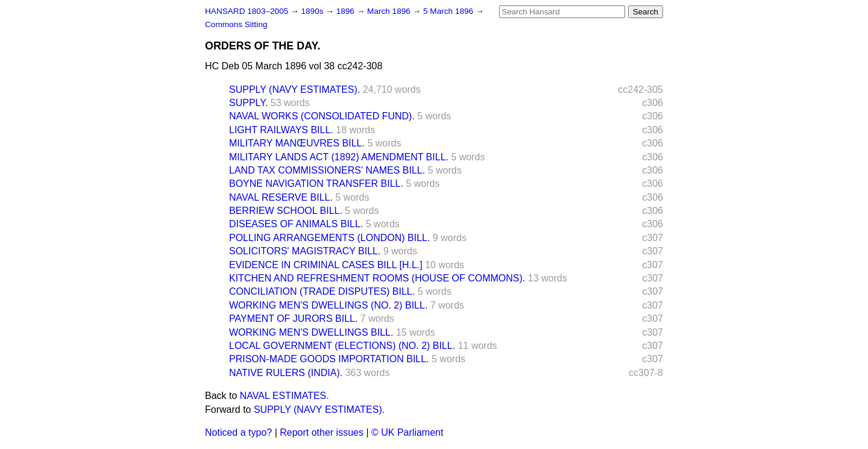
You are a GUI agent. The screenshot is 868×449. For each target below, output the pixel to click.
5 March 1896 (449, 11)
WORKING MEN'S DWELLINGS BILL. (311, 332)
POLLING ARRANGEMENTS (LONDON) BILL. (329, 238)
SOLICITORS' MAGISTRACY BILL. (305, 251)
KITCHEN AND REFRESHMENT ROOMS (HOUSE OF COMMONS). (377, 278)
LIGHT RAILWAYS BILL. (281, 130)
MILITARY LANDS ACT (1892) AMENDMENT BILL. (339, 157)
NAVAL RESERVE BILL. (281, 197)
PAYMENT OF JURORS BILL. (293, 319)
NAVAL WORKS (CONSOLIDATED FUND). (322, 116)
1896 (347, 11)
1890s (313, 11)
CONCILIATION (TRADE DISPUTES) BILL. (322, 291)
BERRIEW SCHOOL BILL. (286, 211)
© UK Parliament (407, 432)
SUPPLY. (248, 103)
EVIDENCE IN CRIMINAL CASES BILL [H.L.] (326, 265)
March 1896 (390, 11)
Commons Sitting (236, 24)
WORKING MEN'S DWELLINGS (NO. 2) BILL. (328, 305)
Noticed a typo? (238, 432)
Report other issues (322, 432)
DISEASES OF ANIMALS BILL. (296, 224)
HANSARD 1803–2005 (247, 11)
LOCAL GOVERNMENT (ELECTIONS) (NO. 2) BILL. (342, 346)
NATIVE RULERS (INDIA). (286, 373)
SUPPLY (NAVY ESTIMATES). (294, 89)
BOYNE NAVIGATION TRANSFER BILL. (316, 184)
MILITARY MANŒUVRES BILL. (297, 143)
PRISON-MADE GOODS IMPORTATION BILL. (329, 359)
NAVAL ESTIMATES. (285, 396)
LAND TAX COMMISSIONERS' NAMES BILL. (327, 170)
